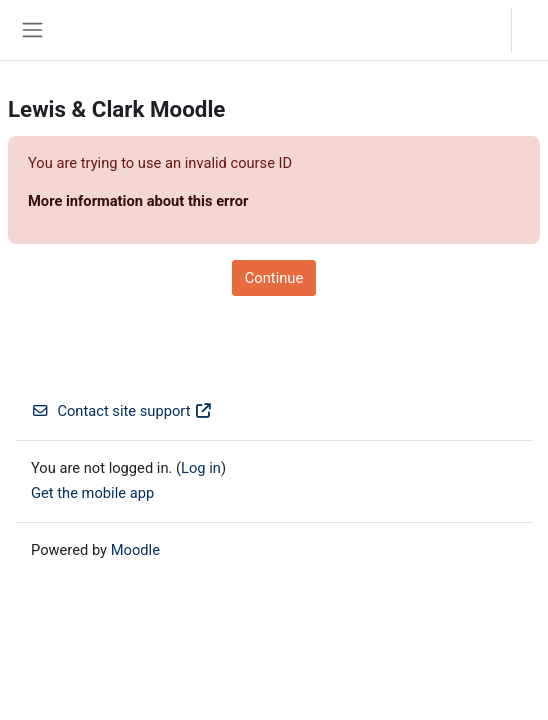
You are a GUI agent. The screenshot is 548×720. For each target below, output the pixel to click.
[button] (476, 30)
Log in (535, 29)
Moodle (135, 550)
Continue (274, 278)
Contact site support (122, 411)
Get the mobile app (92, 493)
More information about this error (138, 201)
